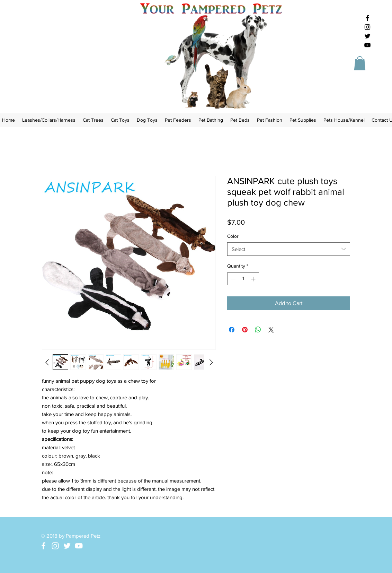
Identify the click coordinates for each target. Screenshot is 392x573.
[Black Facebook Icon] (367, 18)
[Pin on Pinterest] (245, 330)
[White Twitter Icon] (67, 546)
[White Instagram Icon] (55, 546)
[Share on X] (271, 330)
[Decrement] (233, 279)
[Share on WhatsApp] (258, 330)
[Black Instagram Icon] (367, 27)
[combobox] (289, 249)
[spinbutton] (243, 279)
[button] (360, 63)
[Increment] (254, 279)
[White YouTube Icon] (79, 546)
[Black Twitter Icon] (367, 36)
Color (233, 236)
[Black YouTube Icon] (367, 45)
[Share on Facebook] (232, 330)
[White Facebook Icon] (43, 546)
